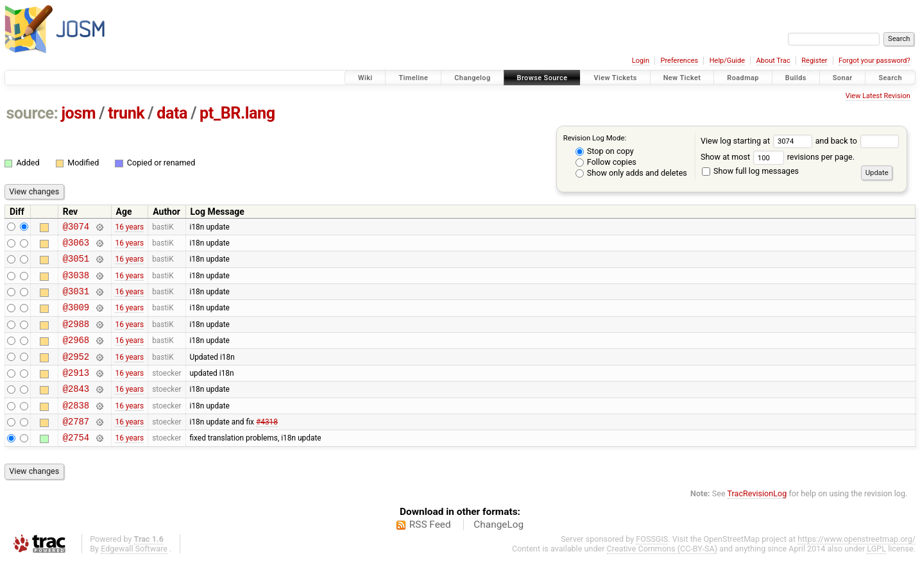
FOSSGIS (652, 566)
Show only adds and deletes (631, 173)
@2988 (76, 337)
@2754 (76, 464)
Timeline (413, 78)
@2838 (76, 428)
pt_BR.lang (237, 113)
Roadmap (743, 78)
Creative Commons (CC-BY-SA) (662, 575)
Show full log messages (750, 171)
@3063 (76, 246)
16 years (129, 228)
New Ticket (682, 78)
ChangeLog (498, 551)
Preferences (679, 61)
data (172, 113)
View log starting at (758, 141)
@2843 (76, 409)
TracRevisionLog (757, 520)
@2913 (76, 391)
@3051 (76, 264)
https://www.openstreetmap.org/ (856, 566)
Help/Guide (727, 61)
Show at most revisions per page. (778, 157)
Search (890, 78)
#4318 (267, 446)
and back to (857, 141)
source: (32, 113)
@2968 (76, 355)
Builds (796, 78)
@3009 (76, 318)
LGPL (876, 575)
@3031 (76, 300)
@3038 (76, 282)
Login (641, 61)
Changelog (472, 78)
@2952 (76, 374)
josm (78, 113)
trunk (126, 113)
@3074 (76, 228)
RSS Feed (430, 551)
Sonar (843, 78)
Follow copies (606, 162)
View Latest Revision (878, 96)
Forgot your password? (874, 61)
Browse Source (542, 78)
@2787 (76, 446)
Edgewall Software (134, 575)
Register (814, 61)
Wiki (365, 78)
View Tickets (615, 78)
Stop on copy (605, 151)
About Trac (773, 61)
